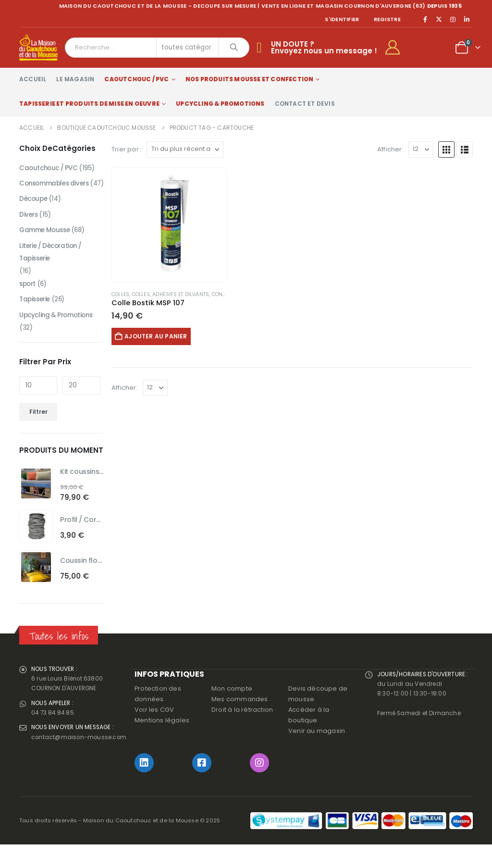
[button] (446, 149)
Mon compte (232, 712)
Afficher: (390, 149)
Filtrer (38, 431)
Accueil (33, 79)
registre (387, 19)
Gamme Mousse (47, 245)
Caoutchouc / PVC (136, 79)
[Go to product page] (169, 225)
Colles (120, 294)
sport (28, 301)
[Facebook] (425, 19)
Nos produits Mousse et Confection (250, 79)
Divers (29, 228)
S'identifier (342, 19)
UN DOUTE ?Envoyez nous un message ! (324, 47)
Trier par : (127, 149)
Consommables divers (57, 185)
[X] (439, 19)
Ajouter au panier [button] (160, 336)
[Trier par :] (185, 149)
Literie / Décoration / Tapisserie (53, 268)
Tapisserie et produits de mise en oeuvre (89, 104)
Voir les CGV (154, 733)
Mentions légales (162, 744)
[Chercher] (234, 48)
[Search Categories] (188, 48)
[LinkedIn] (467, 19)
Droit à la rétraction (242, 733)
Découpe (34, 212)
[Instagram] (453, 19)
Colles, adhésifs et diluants (171, 294)
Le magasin (75, 79)
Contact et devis (305, 104)
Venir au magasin (317, 754)
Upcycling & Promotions (220, 104)
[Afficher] (421, 149)
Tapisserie (36, 318)
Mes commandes (240, 723)
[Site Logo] (38, 48)
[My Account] (397, 48)
